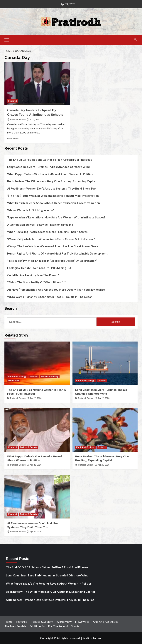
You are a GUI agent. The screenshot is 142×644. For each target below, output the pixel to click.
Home (8, 622)
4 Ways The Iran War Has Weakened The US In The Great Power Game (53, 246)
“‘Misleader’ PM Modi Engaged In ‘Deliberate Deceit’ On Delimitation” (52, 261)
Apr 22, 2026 (36, 398)
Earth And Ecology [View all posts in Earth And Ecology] (17, 377)
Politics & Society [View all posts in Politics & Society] (50, 377)
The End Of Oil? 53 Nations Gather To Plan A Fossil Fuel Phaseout (50, 160)
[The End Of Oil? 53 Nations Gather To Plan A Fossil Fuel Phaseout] (37, 363)
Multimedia (37, 626)
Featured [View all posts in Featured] (13, 101)
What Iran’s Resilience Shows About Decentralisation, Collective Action (54, 203)
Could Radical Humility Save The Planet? (33, 275)
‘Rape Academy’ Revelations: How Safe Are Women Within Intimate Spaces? (56, 217)
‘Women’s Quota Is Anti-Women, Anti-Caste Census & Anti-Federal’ (51, 239)
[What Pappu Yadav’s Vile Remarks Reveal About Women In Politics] (37, 430)
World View (64, 622)
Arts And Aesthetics (105, 622)
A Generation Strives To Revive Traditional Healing (40, 225)
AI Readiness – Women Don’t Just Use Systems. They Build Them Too (51, 188)
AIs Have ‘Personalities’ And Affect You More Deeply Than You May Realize (56, 290)
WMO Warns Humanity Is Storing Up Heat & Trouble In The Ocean (50, 297)
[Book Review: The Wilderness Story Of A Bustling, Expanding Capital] (105, 430)
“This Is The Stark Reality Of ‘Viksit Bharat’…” (36, 282)
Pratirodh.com (92, 638)
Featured (22, 622)
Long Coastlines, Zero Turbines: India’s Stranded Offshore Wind (48, 167)
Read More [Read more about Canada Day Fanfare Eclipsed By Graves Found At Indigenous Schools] (13, 139)
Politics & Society (42, 622)
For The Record (58, 626)
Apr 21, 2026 (36, 465)
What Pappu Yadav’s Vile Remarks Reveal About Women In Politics (50, 174)
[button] (8, 39)
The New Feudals (15, 626)
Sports (75, 626)
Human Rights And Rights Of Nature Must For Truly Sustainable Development (57, 253)
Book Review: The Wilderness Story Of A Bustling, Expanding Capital (52, 181)
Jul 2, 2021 (35, 120)
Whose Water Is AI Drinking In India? (31, 210)
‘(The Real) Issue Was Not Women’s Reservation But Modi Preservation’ (53, 196)
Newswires (82, 622)
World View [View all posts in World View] (14, 381)
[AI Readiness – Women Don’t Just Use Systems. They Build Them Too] (37, 497)
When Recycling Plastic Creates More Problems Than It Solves (47, 232)
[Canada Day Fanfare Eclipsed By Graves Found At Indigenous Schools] (37, 84)
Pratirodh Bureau (18, 120)
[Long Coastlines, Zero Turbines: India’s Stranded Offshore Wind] (105, 363)
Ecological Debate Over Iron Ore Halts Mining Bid (39, 268)
